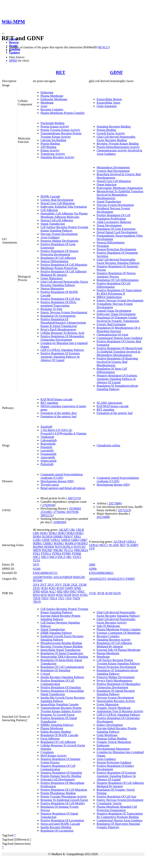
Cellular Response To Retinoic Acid (62, 333)
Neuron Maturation (52, 288)
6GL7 (53, 591)
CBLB (80, 530)
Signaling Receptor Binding (114, 126)
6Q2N (51, 595)
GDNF (117, 72)
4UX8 (60, 588)
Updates (14, 53)
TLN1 (37, 560)
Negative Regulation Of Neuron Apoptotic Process (116, 275)
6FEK (45, 591)
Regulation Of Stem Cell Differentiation (112, 370)
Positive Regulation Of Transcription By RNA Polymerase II (119, 292)
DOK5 (79, 533)
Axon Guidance (50, 237)
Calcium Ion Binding (53, 140)
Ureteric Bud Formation (111, 324)
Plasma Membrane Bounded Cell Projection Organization (117, 808)
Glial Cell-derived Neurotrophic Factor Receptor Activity (116, 621)
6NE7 (73, 591)
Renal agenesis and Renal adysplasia (63, 488)
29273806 (115, 503)
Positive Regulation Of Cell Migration (64, 265)
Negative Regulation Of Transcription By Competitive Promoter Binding (120, 815)
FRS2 (77, 537)
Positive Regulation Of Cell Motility (63, 803)
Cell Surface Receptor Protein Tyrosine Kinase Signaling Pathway (64, 229)
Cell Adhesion (49, 210)
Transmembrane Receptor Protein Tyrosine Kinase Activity (61, 135)
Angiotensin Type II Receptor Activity (120, 711)
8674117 (104, 47)
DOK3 (62, 533)
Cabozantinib (49, 440)
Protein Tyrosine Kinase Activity (60, 130)
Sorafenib (46, 427)
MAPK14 (71, 543)
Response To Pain (51, 309)
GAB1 (37, 540)
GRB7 (84, 540)
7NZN (76, 598)
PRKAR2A (81, 550)
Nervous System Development (59, 234)
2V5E (92, 593)
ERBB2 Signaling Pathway (57, 725)
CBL (72, 530)
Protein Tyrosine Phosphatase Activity (64, 796)
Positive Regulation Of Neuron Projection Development (59, 253)
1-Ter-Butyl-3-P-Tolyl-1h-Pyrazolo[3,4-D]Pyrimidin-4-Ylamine (63, 432)
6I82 (60, 591)
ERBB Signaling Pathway (56, 633)
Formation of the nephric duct (59, 413)
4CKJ (52, 588)
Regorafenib (48, 444)
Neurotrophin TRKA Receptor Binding (64, 657)
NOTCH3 (80, 547)
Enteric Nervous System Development (64, 312)
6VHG (84, 595)
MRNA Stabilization (109, 297)
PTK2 (36, 554)
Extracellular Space (108, 103)
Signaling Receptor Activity (58, 157)
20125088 (103, 517)
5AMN (69, 588)
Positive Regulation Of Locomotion (62, 820)
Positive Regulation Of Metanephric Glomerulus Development (63, 338)
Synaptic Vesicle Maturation (114, 742)
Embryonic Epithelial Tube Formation (64, 207)
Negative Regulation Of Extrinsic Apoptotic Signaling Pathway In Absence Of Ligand (117, 379)
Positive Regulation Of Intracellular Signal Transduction (62, 692)
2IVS (36, 585)
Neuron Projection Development (116, 249)
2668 (92, 565)
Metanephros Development (113, 167)
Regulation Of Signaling (55, 670)
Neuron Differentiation (54, 261)
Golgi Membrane (107, 735)
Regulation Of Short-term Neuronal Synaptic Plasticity (118, 825)
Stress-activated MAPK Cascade (60, 824)
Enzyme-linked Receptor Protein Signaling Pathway (60, 617)
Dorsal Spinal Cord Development (117, 232)
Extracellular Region (109, 99)
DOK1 (44, 533)
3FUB (101, 593)
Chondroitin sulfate (108, 445)
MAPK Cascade (50, 196)
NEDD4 (49, 547)
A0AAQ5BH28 (63, 577)
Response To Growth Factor (58, 715)
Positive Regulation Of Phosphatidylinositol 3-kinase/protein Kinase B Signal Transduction (63, 323)
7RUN (37, 602)
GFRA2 (94, 545)
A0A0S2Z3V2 (116, 579)
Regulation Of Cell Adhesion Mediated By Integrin (114, 645)
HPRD (13, 61)
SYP (92, 548)
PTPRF (67, 554)
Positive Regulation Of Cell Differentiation (113, 285)
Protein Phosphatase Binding (58, 793)
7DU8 (37, 598)
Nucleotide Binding (52, 123)
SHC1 (37, 557)
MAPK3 (83, 543)
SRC (69, 557)
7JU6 (68, 598)
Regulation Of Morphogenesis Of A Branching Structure (118, 329)
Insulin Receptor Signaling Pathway (62, 677)
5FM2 (77, 588)
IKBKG (38, 543)
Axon (44, 106)
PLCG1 (69, 550)
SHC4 (53, 557)
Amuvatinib (48, 457)
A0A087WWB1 (43, 577)
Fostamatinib (48, 454)
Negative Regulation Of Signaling (61, 773)
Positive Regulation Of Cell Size (60, 299)
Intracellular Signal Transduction (61, 650)
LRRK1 (48, 543)
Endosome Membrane (54, 99)
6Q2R (68, 595)
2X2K (66, 585)
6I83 (66, 591)
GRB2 (75, 540)
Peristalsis (103, 246)
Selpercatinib (48, 461)
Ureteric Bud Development (57, 200)
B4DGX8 (79, 577)
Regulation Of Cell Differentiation (118, 280)
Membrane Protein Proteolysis (59, 268)
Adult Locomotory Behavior (114, 222)
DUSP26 (47, 537)
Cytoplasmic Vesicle (109, 803)
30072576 (74, 498)
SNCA (61, 557)
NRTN (37, 550)
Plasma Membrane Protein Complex (63, 113)
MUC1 (104, 545)
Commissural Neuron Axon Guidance (119, 338)
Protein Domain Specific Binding (61, 776)
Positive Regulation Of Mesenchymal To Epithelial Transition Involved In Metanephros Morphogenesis (119, 352)
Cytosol (45, 674)
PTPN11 (46, 554)
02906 (93, 569)
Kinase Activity (50, 150)
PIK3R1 (58, 550)
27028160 (48, 505)
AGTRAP (119, 542)
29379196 (72, 512)
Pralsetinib (47, 464)
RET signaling (49, 403)
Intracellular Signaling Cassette (60, 704)
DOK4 (71, 533)
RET (61, 72)
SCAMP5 (132, 545)
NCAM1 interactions (109, 403)
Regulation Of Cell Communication (62, 667)
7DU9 (45, 598)
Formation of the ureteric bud (58, 416)
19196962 (75, 508)
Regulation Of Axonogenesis (58, 316)
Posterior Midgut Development (59, 241)
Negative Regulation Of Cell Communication (58, 767)
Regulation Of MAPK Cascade (59, 735)
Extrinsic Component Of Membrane (119, 633)
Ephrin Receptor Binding (56, 732)
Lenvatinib (47, 450)
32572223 (124, 510)
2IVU (51, 585)
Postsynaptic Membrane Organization (119, 188)
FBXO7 (68, 537)
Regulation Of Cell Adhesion (58, 258)
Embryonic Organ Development (116, 314)
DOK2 (53, 533)
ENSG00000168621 (101, 573)
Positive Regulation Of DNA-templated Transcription (59, 304)
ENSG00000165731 (45, 573)
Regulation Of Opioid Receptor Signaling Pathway (116, 692)
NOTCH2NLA (64, 547)
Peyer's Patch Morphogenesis (58, 329)
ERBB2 (58, 537)
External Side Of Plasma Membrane (119, 650)
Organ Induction (107, 184)
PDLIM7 (47, 550)
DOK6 (37, 537)
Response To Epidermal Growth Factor (64, 800)
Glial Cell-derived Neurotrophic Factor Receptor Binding (116, 138)
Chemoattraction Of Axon (112, 335)
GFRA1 (55, 540)
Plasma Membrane (52, 96)
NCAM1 (114, 545)
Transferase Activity (53, 154)
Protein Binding (50, 144)
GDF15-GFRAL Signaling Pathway (62, 350)
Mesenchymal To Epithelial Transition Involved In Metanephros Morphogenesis (120, 195)
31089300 (59, 522)
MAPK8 (38, 547)
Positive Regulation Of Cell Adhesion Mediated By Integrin (63, 273)
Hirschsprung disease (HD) (57, 481)
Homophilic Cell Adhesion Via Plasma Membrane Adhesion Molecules (64, 215)
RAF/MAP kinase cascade (56, 399)
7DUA (53, 598)
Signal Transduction (53, 224)
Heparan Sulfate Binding (112, 738)
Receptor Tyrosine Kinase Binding (118, 144)
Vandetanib (47, 437)
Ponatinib (46, 447)
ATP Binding (48, 147)
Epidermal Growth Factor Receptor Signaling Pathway (62, 638)
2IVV (58, 585)
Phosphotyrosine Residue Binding (61, 643)
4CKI (44, 588)
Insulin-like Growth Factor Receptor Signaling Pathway (63, 699)
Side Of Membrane (108, 626)
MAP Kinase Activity (54, 756)
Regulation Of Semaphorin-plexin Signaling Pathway (117, 387)
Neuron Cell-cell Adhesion (57, 220)
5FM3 (37, 591)
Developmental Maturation (113, 749)
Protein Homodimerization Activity (118, 147)
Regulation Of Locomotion (57, 831)
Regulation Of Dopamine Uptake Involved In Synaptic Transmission (118, 319)
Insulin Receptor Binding (56, 827)
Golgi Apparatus (107, 106)
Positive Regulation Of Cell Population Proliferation (113, 217)
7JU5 (61, 598)
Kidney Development (110, 725)
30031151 (46, 515)
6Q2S (76, 595)
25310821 (47, 512)
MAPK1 (59, 543)
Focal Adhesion (50, 738)
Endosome (47, 92)
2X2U (37, 588)
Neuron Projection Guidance (114, 762)
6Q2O (60, 595)
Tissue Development (109, 225)
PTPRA (57, 554)
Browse (14, 42)
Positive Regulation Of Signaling (61, 687)
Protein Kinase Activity (55, 126)
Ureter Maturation (52, 278)
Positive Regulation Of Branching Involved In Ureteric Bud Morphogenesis (117, 362)
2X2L (74, 585)
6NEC (81, 591)
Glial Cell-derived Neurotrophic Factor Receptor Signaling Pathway (64, 283)
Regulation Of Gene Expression (116, 229)
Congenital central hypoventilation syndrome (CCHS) (62, 476)
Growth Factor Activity (111, 133)
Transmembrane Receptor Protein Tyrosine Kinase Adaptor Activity (61, 710)
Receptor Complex (52, 109)
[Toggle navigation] (3, 34)
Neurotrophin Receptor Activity (116, 701)
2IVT (43, 585)
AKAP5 (64, 530)
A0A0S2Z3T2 (98, 579)
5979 (36, 565)
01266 (37, 569)
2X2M (83, 585)
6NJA (36, 595)
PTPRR (77, 554)
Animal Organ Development (114, 311)
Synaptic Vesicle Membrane (114, 708)
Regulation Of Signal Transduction (62, 653)
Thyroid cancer (50, 485)
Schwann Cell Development (58, 779)
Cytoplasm (47, 752)
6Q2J (44, 595)
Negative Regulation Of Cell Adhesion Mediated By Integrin (120, 785)
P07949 (38, 580)
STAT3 (77, 557)
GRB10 (66, 540)
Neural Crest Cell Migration (58, 203)
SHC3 (45, 557)
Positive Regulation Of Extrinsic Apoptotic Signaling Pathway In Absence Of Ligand (60, 357)
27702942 (60, 512)
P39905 (130, 579)
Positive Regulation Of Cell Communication (57, 682)
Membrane (47, 103)
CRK (36, 533)
